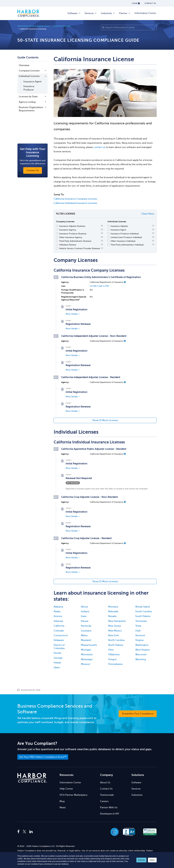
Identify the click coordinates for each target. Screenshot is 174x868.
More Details (72, 314)
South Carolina (144, 611)
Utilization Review (68, 245)
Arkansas (58, 621)
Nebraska (113, 611)
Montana (113, 607)
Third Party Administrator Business (75, 241)
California (59, 626)
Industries (108, 13)
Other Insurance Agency (71, 237)
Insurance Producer (29, 88)
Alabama (58, 607)
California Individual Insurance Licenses (75, 203)
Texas (138, 626)
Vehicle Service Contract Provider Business (80, 248)
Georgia (58, 658)
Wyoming (141, 659)
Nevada (112, 616)
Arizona (58, 616)
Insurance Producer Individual (125, 234)
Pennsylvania (115, 664)
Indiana (85, 611)
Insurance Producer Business (73, 234)
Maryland (86, 640)
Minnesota (87, 655)
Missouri (86, 664)
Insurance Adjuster (119, 226)
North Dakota (116, 645)
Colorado (59, 631)
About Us (105, 783)
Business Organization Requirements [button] (31, 109)
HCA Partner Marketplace (74, 795)
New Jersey (115, 626)
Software (74, 13)
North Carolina (116, 640)
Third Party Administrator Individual (127, 245)
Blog (62, 801)
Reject (152, 860)
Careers (104, 801)
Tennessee (141, 621)
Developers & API (110, 814)
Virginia (139, 640)
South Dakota (143, 616)
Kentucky (86, 626)
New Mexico (115, 631)
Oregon (112, 659)
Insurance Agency (68, 230)
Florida (57, 653)
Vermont (140, 635)
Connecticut (61, 635)
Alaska (57, 611)
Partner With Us (109, 808)
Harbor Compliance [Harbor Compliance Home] (28, 13)
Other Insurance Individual (123, 241)
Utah (138, 631)
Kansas (85, 621)
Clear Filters (148, 214)
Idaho (57, 668)
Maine (84, 635)
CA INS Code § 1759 (99, 286)
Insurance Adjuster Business (72, 226)
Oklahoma (114, 655)
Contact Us (106, 789)
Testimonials (107, 795)
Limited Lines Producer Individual (126, 237)
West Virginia (142, 650)
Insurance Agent (32, 82)
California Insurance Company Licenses (75, 199)
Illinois (84, 607)
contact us (99, 147)
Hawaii (57, 663)
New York (113, 635)
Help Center (66, 789)
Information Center (145, 13)
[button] (125, 282)
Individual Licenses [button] (29, 76)
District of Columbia (59, 647)
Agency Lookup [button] (27, 102)
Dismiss (141, 860)
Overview (24, 65)
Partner (125, 13)
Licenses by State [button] (28, 97)
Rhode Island (143, 607)
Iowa (84, 616)
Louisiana (86, 631)
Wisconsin (141, 655)
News (63, 808)
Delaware (59, 640)
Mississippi (87, 659)
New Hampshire (117, 621)
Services (91, 13)
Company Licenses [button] (29, 71)
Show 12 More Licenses (105, 420)
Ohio (111, 650)
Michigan (86, 650)
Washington (142, 645)
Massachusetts (89, 645)
